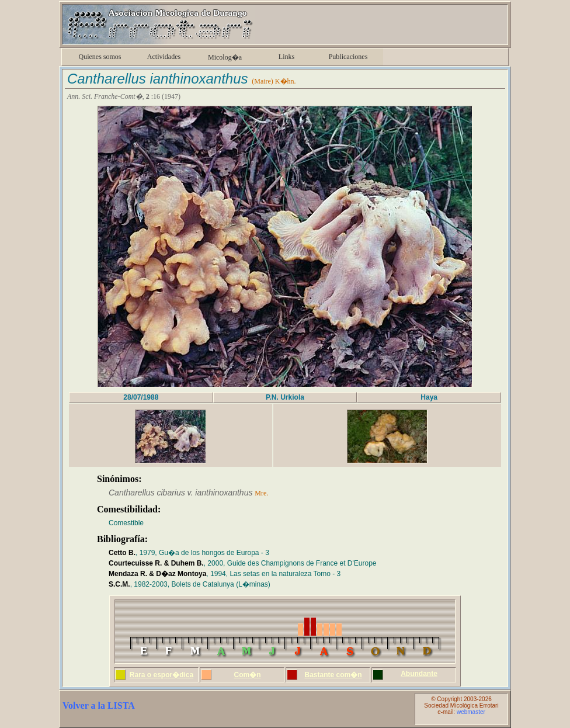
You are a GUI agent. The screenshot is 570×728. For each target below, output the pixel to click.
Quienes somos (100, 57)
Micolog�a (225, 57)
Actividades (164, 57)
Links (286, 57)
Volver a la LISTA (99, 706)
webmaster (471, 712)
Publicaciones (348, 57)
